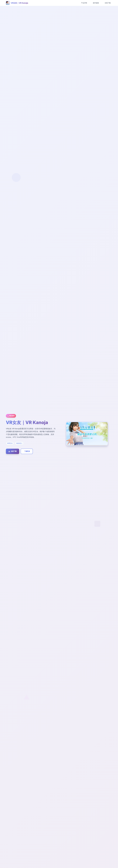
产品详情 (84, 3)
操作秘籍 (96, 3)
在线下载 (108, 3)
